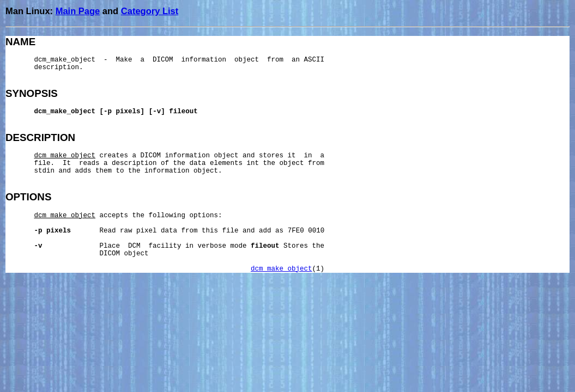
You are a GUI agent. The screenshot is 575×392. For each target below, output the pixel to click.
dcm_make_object (282, 269)
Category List (150, 11)
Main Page (78, 11)
